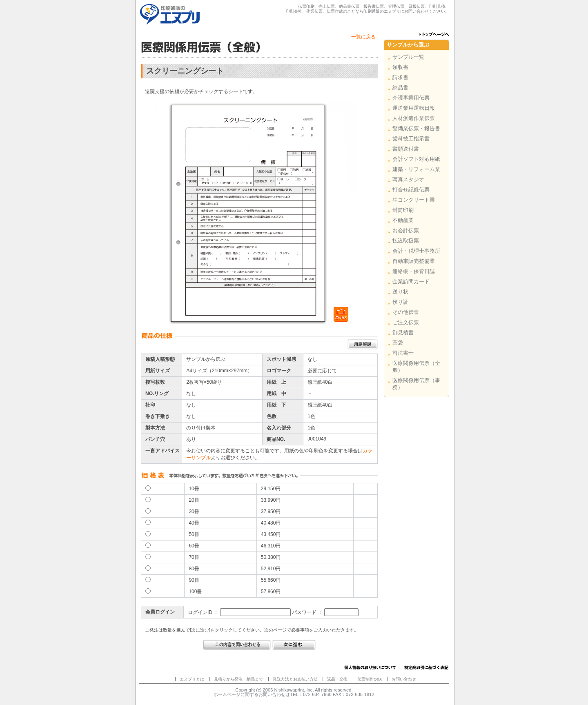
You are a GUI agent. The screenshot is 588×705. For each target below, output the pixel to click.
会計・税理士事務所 (416, 251)
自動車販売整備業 (414, 261)
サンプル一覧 (408, 57)
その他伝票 (406, 312)
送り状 (400, 292)
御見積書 (403, 332)
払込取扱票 (406, 241)
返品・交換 (337, 679)
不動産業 (403, 220)
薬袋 (398, 343)
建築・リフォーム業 (416, 169)
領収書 (400, 67)
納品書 (400, 88)
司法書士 (403, 353)
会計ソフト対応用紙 (416, 159)
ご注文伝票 (406, 322)
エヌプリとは (192, 679)
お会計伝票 (406, 230)
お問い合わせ (404, 679)
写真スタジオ (408, 179)
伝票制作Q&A (370, 679)
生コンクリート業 (414, 200)
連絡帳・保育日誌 (414, 271)
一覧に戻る (363, 37)
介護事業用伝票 (411, 98)
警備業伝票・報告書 (416, 128)
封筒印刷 (403, 210)
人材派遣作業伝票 (414, 118)
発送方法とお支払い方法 (295, 679)
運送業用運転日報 (414, 108)
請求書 (400, 77)
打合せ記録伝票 (411, 190)
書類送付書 (406, 149)
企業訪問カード (411, 281)
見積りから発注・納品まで (238, 679)
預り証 (400, 302)
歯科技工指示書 (411, 139)
